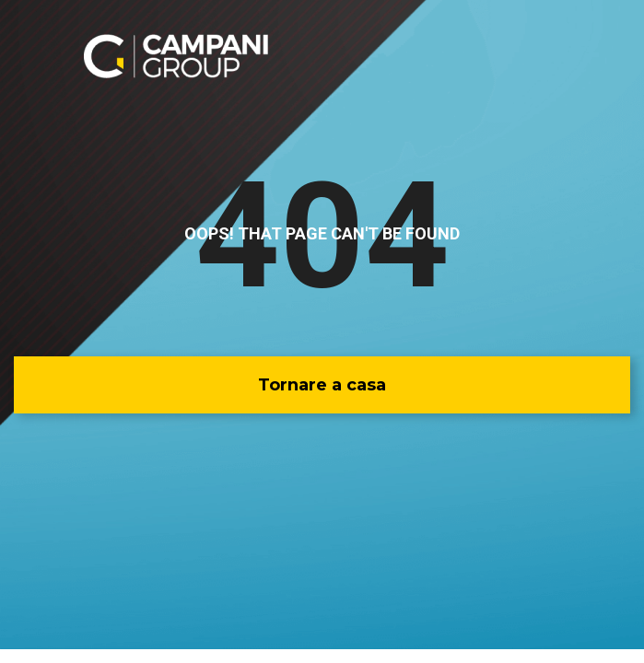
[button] (322, 385)
